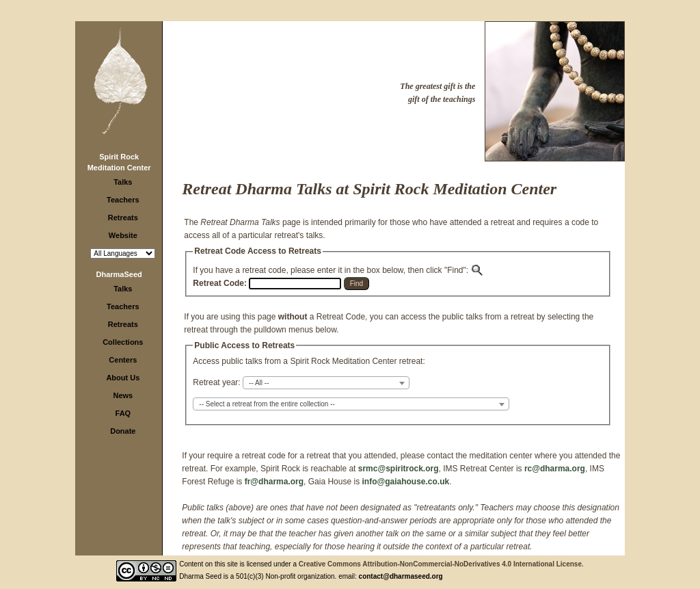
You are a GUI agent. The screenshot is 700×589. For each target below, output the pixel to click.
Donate (123, 431)
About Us (123, 378)
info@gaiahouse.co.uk (405, 482)
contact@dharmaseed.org (401, 576)
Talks (123, 182)
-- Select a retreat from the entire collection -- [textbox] (267, 404)
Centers (123, 360)
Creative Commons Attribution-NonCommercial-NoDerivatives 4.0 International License (440, 564)
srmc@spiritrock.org (399, 469)
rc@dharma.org (555, 469)
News (123, 395)
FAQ (123, 413)
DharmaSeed (119, 274)
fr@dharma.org (274, 482)
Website (123, 235)
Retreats (123, 218)
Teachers (123, 200)
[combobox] (326, 383)
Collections (123, 342)
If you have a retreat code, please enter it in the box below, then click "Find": (338, 270)
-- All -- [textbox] (259, 383)
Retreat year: (216, 382)
